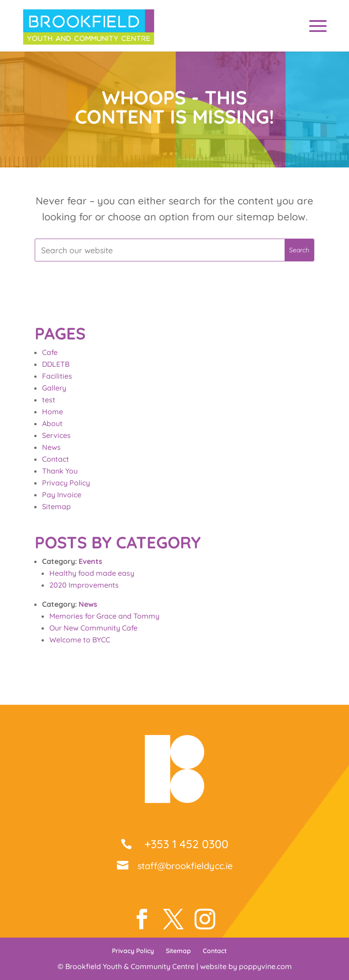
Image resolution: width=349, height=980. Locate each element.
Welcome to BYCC (80, 640)
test (49, 400)
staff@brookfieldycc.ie (185, 866)
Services (56, 435)
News (51, 447)
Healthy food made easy (92, 573)
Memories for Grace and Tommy (104, 616)
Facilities (57, 376)
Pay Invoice (62, 495)
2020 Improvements (84, 585)
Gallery (54, 388)
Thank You (60, 471)
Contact (56, 459)
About (52, 423)
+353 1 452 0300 (185, 844)
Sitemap (56, 506)
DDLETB (56, 364)
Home (53, 412)
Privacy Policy (66, 483)
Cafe (50, 352)
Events (90, 561)
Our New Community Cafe (93, 628)
